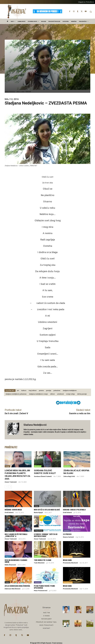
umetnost (60, 394)
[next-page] (10, 487)
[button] (91, 12)
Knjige (7, 466)
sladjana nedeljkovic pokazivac (16, 394)
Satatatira (67, 531)
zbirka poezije (82, 394)
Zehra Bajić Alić (69, 476)
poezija (49, 390)
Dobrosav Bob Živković (13, 589)
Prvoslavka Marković (70, 563)
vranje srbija (70, 394)
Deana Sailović (68, 537)
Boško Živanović (10, 565)
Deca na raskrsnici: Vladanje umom (16, 561)
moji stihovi (33, 390)
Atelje (36, 506)
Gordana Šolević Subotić (43, 476)
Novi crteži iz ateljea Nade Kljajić (47, 510)
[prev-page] (6, 487)
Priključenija (9, 506)
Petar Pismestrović (41, 591)
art (18, 390)
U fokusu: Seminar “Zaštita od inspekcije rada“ (46, 535)
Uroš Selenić (9, 512)
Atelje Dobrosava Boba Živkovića (17, 586)
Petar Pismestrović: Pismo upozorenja (44, 587)
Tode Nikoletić (39, 563)
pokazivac (57, 390)
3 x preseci (67, 534)
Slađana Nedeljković (35, 425)
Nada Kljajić (38, 512)
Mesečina (38, 466)
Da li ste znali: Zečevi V (16, 413)
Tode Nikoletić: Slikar (43, 560)
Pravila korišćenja (57, 643)
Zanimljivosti (68, 556)
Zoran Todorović (11, 482)
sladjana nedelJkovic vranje (38, 394)
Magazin (8, 556)
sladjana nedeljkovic (70, 390)
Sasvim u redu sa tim (80, 413)
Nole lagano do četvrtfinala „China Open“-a (16, 535)
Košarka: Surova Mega (13, 510)
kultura (24, 390)
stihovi (52, 394)
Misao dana (67, 560)
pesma (41, 390)
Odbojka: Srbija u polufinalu (74, 510)
